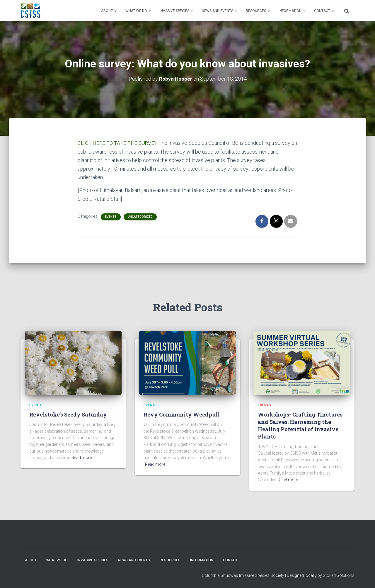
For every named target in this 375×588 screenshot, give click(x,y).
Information (292, 11)
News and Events (219, 11)
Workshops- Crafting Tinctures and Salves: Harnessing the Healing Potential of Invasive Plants (300, 425)
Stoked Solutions (339, 575)
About (109, 11)
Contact (324, 11)
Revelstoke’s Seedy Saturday (68, 414)
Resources (258, 11)
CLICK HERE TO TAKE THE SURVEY (119, 143)
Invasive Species (176, 11)
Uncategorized (140, 216)
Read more (82, 457)
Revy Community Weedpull (182, 414)
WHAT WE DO (138, 11)
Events (111, 216)
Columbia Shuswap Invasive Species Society (243, 575)
